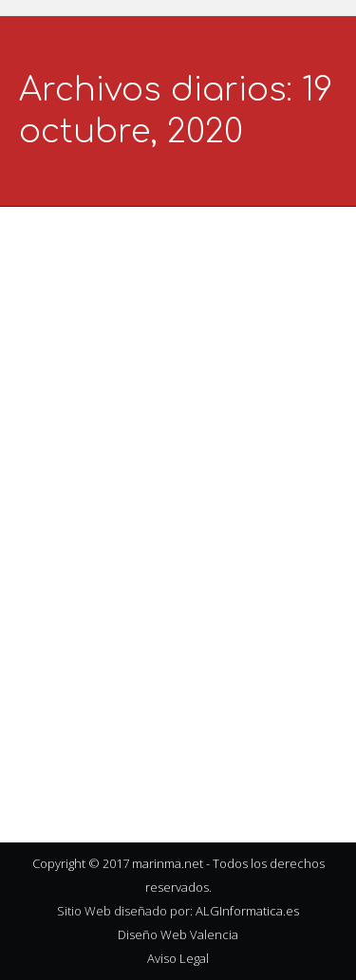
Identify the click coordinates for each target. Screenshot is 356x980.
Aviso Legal (178, 958)
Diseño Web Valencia (178, 934)
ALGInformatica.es (247, 911)
